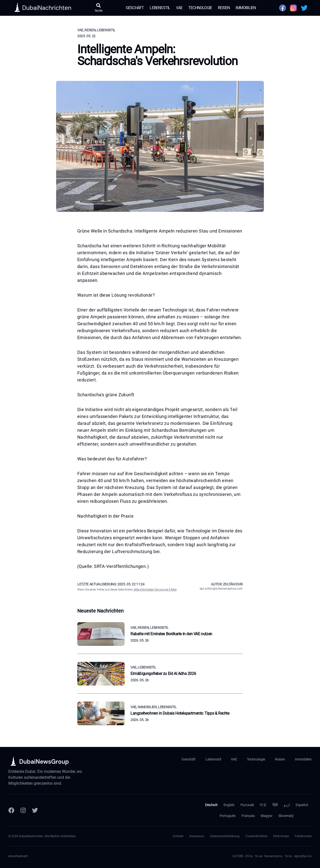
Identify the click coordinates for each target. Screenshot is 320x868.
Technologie (200, 8)
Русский (247, 805)
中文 (263, 805)
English (229, 805)
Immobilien (246, 8)
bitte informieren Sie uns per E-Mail (155, 590)
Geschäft (135, 8)
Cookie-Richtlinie (256, 836)
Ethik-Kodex (281, 836)
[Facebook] (11, 810)
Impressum (197, 836)
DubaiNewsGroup (44, 762)
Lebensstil (160, 8)
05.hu (249, 856)
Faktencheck (303, 836)
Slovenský (286, 816)
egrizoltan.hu (303, 856)
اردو (287, 805)
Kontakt (178, 836)
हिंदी (275, 805)
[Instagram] (23, 810)
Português (228, 816)
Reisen (224, 8)
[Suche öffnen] (99, 8)
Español (302, 805)
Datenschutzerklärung (225, 836)
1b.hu (288, 856)
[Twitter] (35, 810)
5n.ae (259, 856)
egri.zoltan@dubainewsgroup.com (221, 589)
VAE (179, 8)
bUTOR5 (238, 856)
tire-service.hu (273, 856)
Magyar (267, 816)
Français (248, 816)
